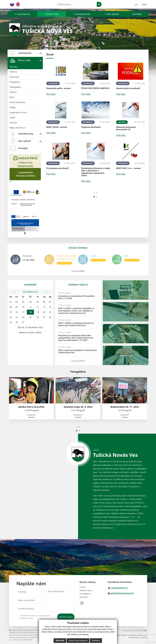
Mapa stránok (14, 635)
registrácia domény (23, 637)
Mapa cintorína (17, 128)
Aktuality (14, 67)
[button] (22, 14)
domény (12, 637)
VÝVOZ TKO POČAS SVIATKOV (95, 88)
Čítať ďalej (51, 94)
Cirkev (12, 118)
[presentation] (94, 193)
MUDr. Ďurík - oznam (57, 127)
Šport (12, 97)
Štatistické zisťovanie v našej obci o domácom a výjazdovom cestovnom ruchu (95, 172)
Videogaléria (15, 87)
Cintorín (13, 123)
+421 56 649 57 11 (119, 588)
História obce (86, 591)
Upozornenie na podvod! (128, 88)
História (13, 72)
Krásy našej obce (17, 102)
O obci (83, 587)
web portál (24, 635)
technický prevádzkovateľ (23, 640)
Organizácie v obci (19, 112)
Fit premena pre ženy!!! (58, 168)
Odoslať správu (66, 617)
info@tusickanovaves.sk (122, 593)
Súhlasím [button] (60, 641)
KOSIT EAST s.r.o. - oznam (128, 168)
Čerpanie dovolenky (91, 127)
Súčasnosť (14, 77)
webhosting (33, 635)
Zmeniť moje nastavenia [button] (78, 641)
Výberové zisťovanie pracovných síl (126, 128)
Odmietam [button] (96, 641)
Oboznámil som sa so (35, 617)
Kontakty (137, 14)
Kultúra (13, 92)
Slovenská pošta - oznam (59, 88)
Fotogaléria (15, 82)
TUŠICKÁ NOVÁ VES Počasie (30, 344)
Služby (12, 107)
